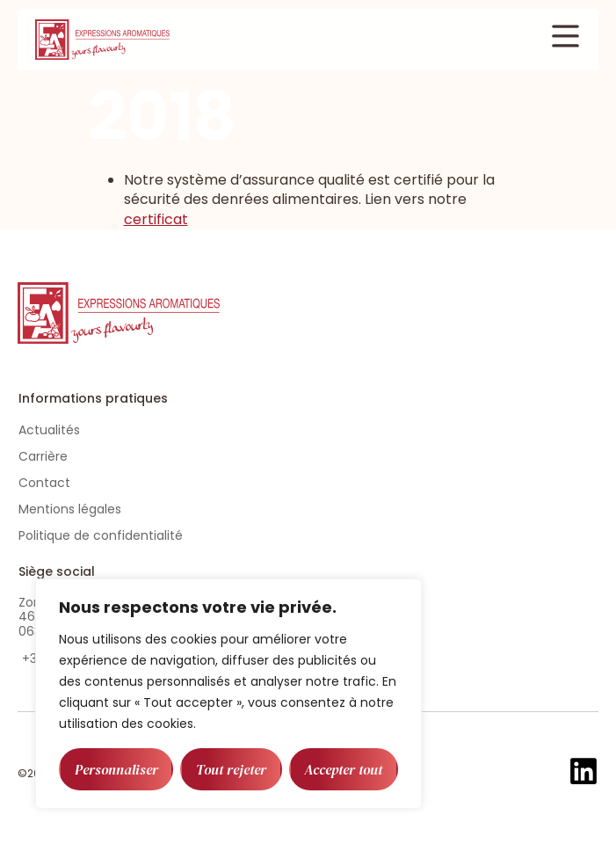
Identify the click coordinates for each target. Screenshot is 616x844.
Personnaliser (116, 769)
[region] (228, 694)
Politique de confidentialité (101, 535)
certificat (156, 219)
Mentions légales (70, 509)
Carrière (43, 456)
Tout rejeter (231, 769)
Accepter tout (343, 769)
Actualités (49, 430)
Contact (44, 483)
